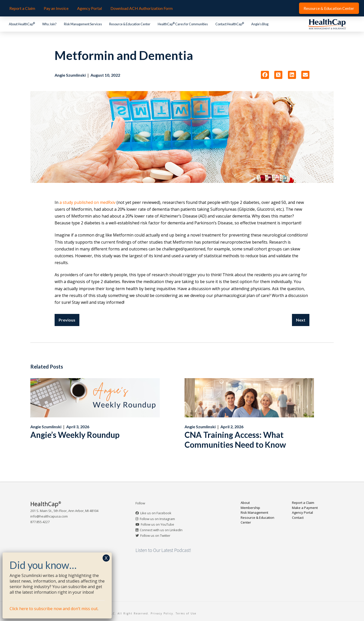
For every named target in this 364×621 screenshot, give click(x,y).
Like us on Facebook (156, 513)
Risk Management (254, 512)
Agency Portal (302, 512)
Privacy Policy (162, 613)
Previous (67, 320)
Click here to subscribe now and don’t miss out (54, 609)
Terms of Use (186, 613)
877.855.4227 (40, 522)
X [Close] (106, 558)
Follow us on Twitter (155, 536)
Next (301, 320)
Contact (298, 518)
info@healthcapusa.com (49, 516)
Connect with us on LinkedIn (161, 530)
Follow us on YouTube (157, 524)
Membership (250, 508)
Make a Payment (305, 508)
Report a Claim (303, 503)
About (245, 503)
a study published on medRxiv (87, 202)
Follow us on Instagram (157, 519)
